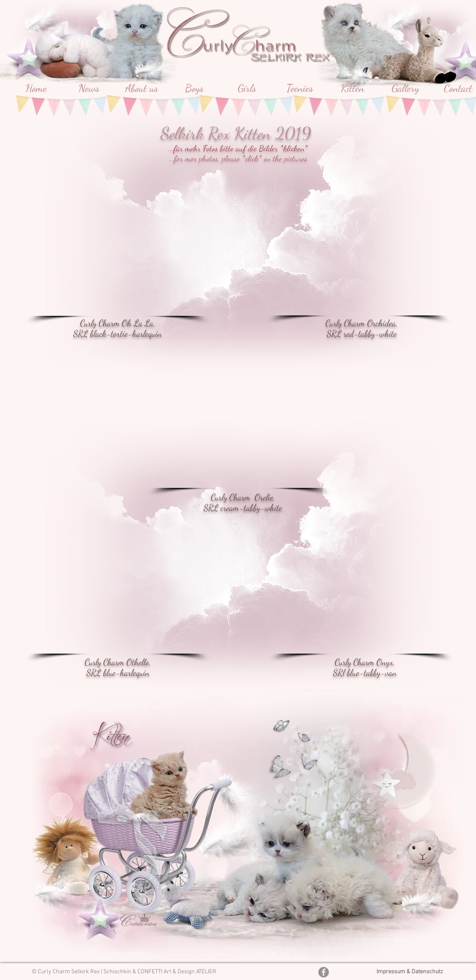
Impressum (391, 972)
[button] (358, 252)
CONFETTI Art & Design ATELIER (177, 972)
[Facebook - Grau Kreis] (324, 972)
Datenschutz (427, 972)
